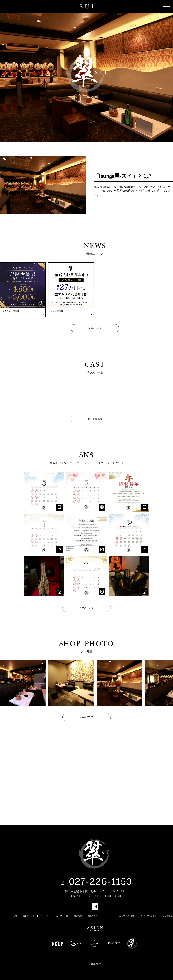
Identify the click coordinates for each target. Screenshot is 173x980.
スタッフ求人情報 (149, 916)
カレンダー (45, 916)
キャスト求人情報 (127, 916)
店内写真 (78, 916)
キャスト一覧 (62, 916)
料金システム (94, 916)
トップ (14, 916)
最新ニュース (29, 916)
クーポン (109, 916)
